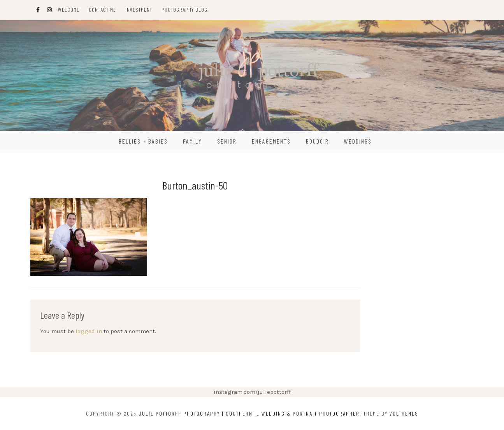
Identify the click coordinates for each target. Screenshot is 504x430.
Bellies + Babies (143, 141)
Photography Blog (184, 10)
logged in (89, 331)
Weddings (358, 141)
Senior (227, 141)
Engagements (271, 141)
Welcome (69, 10)
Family (192, 141)
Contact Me (102, 10)
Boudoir (317, 141)
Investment (139, 10)
